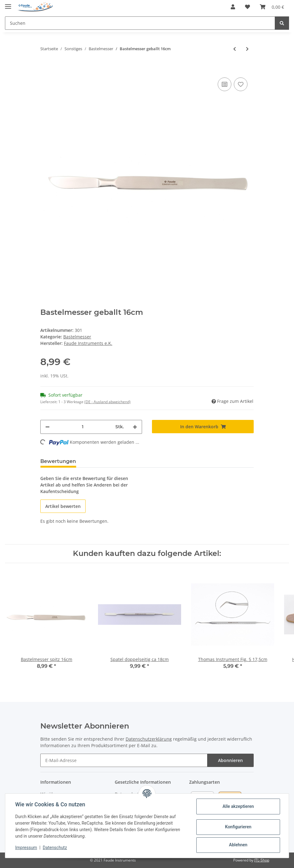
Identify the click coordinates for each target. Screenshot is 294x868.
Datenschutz (55, 848)
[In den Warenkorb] (45, 67)
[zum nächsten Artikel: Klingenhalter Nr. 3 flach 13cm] (247, 49)
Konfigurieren (238, 827)
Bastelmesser (77, 337)
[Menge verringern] (47, 427)
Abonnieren (230, 760)
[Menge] (82, 427)
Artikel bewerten (63, 506)
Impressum (26, 848)
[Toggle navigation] (8, 4)
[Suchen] (140, 23)
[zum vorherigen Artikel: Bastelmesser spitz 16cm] (235, 49)
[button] (233, 7)
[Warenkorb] (272, 7)
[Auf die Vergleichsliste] (225, 84)
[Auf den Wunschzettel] (241, 84)
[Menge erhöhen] (135, 427)
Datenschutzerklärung (149, 739)
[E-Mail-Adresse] (124, 760)
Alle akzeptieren (238, 806)
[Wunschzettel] (247, 7)
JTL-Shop (262, 860)
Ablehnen (238, 845)
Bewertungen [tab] (58, 461)
